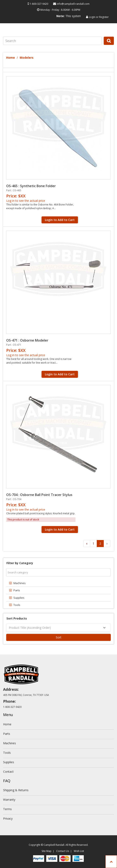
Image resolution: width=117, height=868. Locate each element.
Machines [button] (20, 583)
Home (11, 58)
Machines (10, 743)
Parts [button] (17, 590)
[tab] (58, 583)
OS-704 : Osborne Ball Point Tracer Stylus (39, 495)
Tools (7, 753)
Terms (7, 809)
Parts (7, 734)
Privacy (8, 818)
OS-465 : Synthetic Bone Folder (31, 186)
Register (104, 17)
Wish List (79, 851)
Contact (8, 772)
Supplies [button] (19, 598)
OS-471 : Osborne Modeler (27, 340)
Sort (59, 637)
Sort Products (17, 618)
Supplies (9, 762)
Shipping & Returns (16, 790)
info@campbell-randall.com (73, 4)
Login (92, 17)
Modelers (27, 58)
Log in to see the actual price (26, 201)
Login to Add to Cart (60, 220)
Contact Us (63, 851)
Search (109, 45)
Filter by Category (20, 563)
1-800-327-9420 (39, 4)
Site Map (47, 851)
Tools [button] (17, 605)
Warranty (9, 800)
